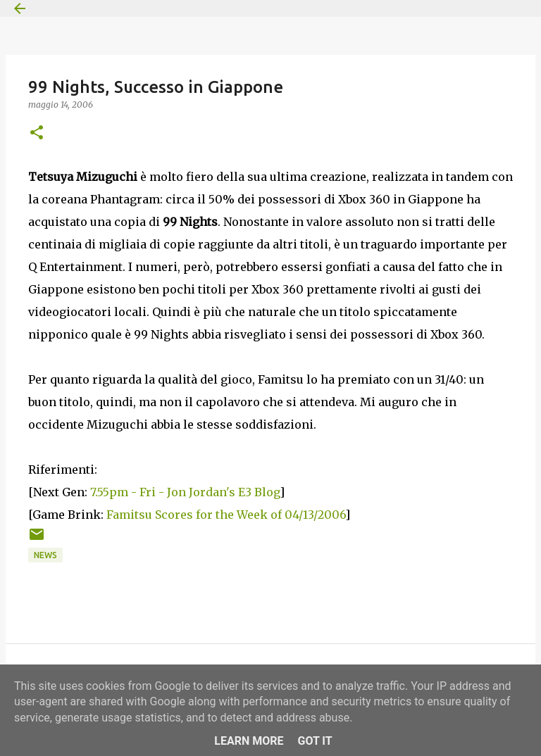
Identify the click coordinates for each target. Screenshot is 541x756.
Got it (315, 741)
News (45, 555)
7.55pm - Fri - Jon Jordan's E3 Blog (185, 492)
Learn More (249, 741)
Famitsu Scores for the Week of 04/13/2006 (226, 515)
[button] (37, 133)
